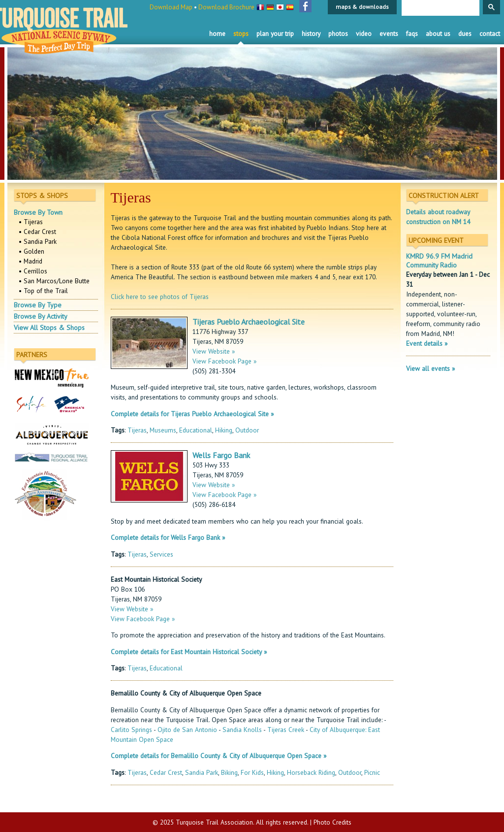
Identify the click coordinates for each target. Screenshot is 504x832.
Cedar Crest (166, 772)
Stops (241, 33)
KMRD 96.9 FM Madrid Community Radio (439, 261)
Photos (338, 33)
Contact (490, 33)
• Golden (31, 251)
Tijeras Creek (286, 730)
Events (389, 33)
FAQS (412, 33)
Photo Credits (332, 822)
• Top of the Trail (43, 291)
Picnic (372, 772)
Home (217, 33)
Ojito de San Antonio (187, 730)
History (311, 33)
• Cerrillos (33, 271)
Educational (196, 430)
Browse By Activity (41, 316)
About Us (438, 33)
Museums (163, 430)
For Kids (252, 772)
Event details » (427, 343)
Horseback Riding (311, 772)
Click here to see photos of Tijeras (160, 297)
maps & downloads (362, 7)
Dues (465, 33)
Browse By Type (38, 305)
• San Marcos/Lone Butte (54, 281)
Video (364, 33)
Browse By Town (38, 212)
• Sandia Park (38, 241)
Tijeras (137, 430)
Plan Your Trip (275, 33)
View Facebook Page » (224, 361)
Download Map (171, 7)
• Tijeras (31, 222)
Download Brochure (226, 7)
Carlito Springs (131, 730)
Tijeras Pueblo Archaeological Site (249, 322)
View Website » (214, 351)
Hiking (224, 430)
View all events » (430, 368)
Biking (229, 772)
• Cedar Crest (37, 232)
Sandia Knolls (242, 730)
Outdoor (247, 430)
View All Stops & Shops (49, 328)
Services (161, 554)
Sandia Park (202, 772)
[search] (440, 8)
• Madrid (31, 261)
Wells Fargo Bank (221, 455)
